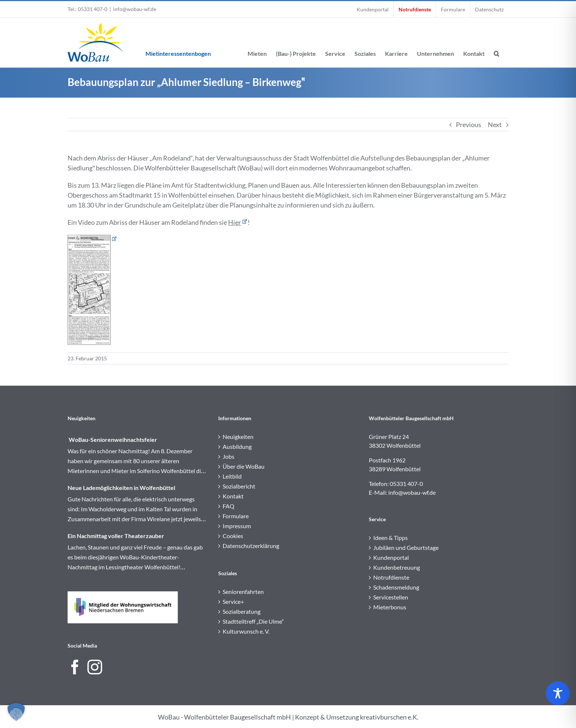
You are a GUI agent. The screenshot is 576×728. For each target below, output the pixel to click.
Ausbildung (237, 446)
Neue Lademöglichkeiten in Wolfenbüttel (121, 488)
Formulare (236, 516)
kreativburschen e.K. (389, 717)
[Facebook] (75, 667)
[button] (496, 42)
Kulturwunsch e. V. (246, 631)
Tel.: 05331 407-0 (87, 9)
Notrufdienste (391, 577)
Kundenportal (391, 557)
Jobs (228, 456)
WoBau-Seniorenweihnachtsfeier (112, 439)
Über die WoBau (244, 466)
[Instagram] (95, 667)
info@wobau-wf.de (135, 9)
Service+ (233, 601)
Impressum (237, 526)
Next (495, 125)
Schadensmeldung (396, 587)
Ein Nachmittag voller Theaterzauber (116, 536)
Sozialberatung (242, 611)
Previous (469, 125)
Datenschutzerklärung (251, 546)
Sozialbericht (239, 486)
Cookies (233, 536)
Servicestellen (391, 597)
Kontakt (233, 496)
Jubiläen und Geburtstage (406, 547)
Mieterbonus (390, 607)
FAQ (228, 506)
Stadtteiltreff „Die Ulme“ (253, 621)
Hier (235, 222)
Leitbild (232, 476)
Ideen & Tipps (390, 538)
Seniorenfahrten (243, 592)
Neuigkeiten (238, 437)
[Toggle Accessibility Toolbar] (558, 693)
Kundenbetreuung (397, 567)
